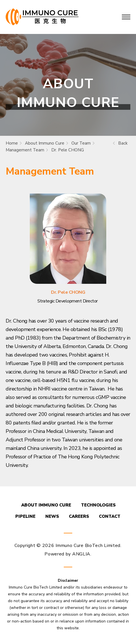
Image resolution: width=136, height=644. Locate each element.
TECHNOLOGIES (98, 505)
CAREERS (79, 516)
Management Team (25, 150)
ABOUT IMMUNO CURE (46, 505)
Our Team (81, 143)
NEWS (52, 516)
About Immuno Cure (45, 143)
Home (12, 143)
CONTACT (110, 516)
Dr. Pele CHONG (68, 150)
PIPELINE (25, 516)
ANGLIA (81, 554)
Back (123, 143)
